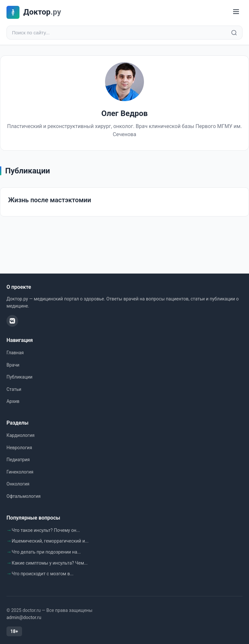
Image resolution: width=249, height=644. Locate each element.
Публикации (19, 377)
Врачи (13, 365)
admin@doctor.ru (24, 617)
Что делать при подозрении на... (46, 552)
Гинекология (20, 472)
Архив (13, 401)
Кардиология (20, 435)
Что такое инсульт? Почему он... (46, 530)
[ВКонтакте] (12, 321)
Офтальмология (24, 496)
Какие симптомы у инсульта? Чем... (50, 563)
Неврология (19, 448)
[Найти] (234, 33)
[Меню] (236, 12)
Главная (15, 353)
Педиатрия (18, 460)
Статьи (14, 389)
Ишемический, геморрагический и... (50, 541)
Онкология (18, 484)
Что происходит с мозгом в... (43, 574)
